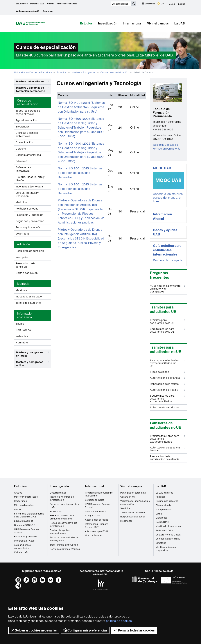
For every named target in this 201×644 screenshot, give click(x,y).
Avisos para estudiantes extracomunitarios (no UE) (168, 363)
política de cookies (119, 621)
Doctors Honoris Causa (168, 535)
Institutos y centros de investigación (62, 498)
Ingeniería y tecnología (29, 187)
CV (161, 4)
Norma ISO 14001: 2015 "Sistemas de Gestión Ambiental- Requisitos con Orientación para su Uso (81, 107)
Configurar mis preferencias (85, 630)
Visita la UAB (21, 552)
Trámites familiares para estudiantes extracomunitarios (168, 439)
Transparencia (163, 509)
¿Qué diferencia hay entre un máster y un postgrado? (168, 289)
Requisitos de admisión (30, 251)
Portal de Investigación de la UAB (65, 506)
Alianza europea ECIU (97, 531)
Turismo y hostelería (28, 227)
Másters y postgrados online (33, 363)
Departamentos (58, 493)
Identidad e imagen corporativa (166, 549)
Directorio (149, 4)
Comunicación (24, 142)
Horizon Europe (93, 535)
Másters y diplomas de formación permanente (33, 89)
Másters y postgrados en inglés (33, 353)
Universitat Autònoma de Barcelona (33, 72)
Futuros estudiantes (67, 4)
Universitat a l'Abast (25, 541)
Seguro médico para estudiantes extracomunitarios (168, 399)
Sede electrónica (165, 530)
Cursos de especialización (114, 72)
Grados (18, 493)
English (182, 4)
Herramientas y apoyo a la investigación (63, 524)
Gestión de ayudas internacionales (60, 532)
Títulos (20, 324)
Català (172, 4)
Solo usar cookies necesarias (34, 630)
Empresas (48, 11)
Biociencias (23, 127)
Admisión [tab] (23, 244)
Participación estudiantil (133, 493)
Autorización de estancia (168, 378)
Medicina (21, 202)
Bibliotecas (56, 511)
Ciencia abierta (164, 505)
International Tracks (96, 511)
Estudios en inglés (95, 500)
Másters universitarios (33, 81)
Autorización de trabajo (168, 390)
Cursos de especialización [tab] (28, 102)
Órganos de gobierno (167, 501)
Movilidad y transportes (168, 526)
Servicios (125, 508)
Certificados (23, 330)
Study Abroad (93, 516)
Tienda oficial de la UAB (133, 513)
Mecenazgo (126, 521)
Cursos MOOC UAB (25, 525)
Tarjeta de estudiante (28, 303)
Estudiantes (22, 4)
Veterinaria (22, 234)
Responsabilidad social (133, 517)
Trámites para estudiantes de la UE (168, 321)
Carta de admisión (27, 273)
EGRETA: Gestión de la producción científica (62, 517)
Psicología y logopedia (29, 215)
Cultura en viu (128, 497)
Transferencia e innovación (64, 545)
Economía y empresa (28, 155)
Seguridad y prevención (30, 221)
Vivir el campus (158, 23)
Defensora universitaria (168, 539)
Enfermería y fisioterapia (23, 169)
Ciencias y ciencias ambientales (27, 134)
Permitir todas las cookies (134, 630)
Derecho (21, 149)
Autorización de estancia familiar (168, 449)
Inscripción (22, 257)
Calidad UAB (162, 522)
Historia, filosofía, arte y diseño (30, 179)
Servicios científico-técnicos (65, 549)
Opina (159, 514)
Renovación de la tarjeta (168, 384)
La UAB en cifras (164, 493)
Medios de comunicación (28, 11)
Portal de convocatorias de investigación (64, 539)
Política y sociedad (27, 209)
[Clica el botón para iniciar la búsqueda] (134, 4)
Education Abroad (24, 521)
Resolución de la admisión (26, 265)
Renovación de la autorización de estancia (168, 458)
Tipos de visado (168, 372)
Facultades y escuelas (26, 536)
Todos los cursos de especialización (28, 112)
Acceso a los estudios (97, 520)
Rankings (160, 497)
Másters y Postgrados (84, 72)
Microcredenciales (24, 505)
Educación (22, 161)
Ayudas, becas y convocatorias (23, 547)
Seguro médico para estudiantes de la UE (168, 330)
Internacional (132, 23)
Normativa (22, 343)
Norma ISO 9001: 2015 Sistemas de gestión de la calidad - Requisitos (80, 173)
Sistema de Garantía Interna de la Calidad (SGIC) (29, 515)
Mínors (18, 509)
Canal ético (162, 518)
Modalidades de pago (29, 297)
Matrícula (21, 290)
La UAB (180, 23)
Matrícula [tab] (23, 284)
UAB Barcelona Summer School (27, 531)
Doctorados (21, 501)
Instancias (22, 336)
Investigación (108, 23)
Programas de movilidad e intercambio (99, 494)
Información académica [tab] (25, 315)
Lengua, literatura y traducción (27, 194)
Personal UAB (37, 4)
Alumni (51, 4)
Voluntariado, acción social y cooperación (135, 503)
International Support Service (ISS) (96, 526)
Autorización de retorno (168, 407)
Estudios (86, 23)
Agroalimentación (26, 120)
